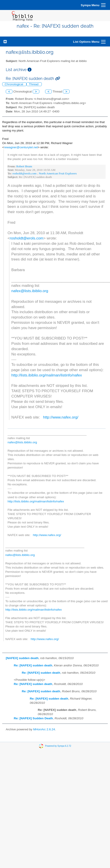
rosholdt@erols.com (24, 173)
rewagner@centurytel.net (21, 147)
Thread (34, 84)
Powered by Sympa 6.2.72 (58, 746)
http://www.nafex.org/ (61, 417)
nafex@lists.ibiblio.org (30, 291)
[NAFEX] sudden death (22, 658)
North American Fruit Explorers (58, 173)
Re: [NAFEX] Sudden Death (33, 718)
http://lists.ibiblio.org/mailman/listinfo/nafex (47, 375)
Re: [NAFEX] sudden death (33, 665)
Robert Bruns (24, 166)
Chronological (14, 84)
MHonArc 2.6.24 (44, 729)
